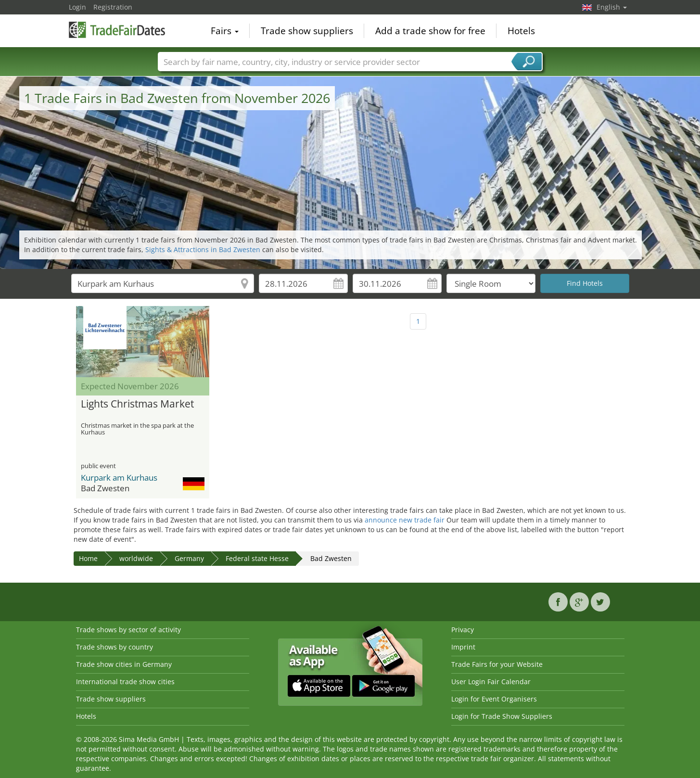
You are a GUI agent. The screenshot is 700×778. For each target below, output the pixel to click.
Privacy (463, 630)
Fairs (225, 31)
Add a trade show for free (430, 31)
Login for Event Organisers (494, 699)
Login (77, 7)
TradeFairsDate (117, 30)
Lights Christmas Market (137, 404)
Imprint (463, 647)
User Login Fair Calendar (491, 682)
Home (88, 558)
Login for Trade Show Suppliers (502, 716)
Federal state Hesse (257, 558)
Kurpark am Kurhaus (119, 478)
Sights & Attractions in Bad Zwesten (203, 249)
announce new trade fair (405, 520)
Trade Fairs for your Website (497, 664)
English (612, 7)
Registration (113, 7)
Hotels (521, 31)
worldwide (136, 558)
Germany (189, 558)
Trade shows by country (115, 647)
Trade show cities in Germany (124, 664)
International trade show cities (125, 682)
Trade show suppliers (307, 31)
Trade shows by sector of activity (128, 630)
